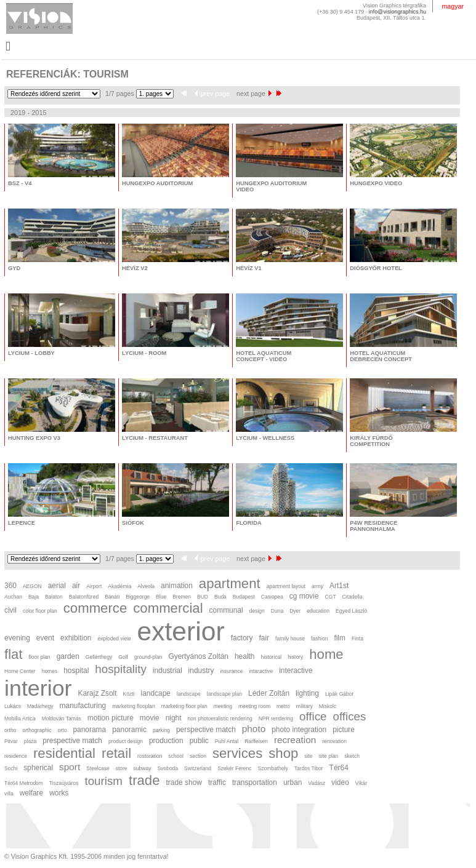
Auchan (13, 597)
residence (16, 756)
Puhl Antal (227, 741)
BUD (203, 597)
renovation (334, 741)
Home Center (20, 671)
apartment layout (286, 586)
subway (143, 768)
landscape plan (224, 694)
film (340, 638)
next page (254, 94)
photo (254, 729)
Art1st (339, 586)
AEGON (32, 586)
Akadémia (119, 586)
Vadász (317, 783)
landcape (155, 693)
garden (68, 656)
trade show (184, 782)
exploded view (114, 639)
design (257, 611)
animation (177, 586)
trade (144, 780)
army (317, 586)
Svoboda (167, 768)
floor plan (40, 657)
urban (293, 782)
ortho (10, 730)
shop (283, 753)
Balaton (54, 597)
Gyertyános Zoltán (198, 656)
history (295, 657)
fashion (319, 639)
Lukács (13, 706)
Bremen (182, 597)
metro (283, 706)
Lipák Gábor (339, 694)
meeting (223, 706)
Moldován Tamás (62, 719)
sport (70, 767)
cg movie (304, 596)
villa (9, 794)
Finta (357, 639)
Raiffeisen (256, 741)
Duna (277, 611)
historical (272, 657)
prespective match (72, 741)
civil (10, 610)
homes (50, 671)
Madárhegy (40, 706)
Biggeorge (138, 597)
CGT (331, 597)
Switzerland (198, 768)
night (174, 718)
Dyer (295, 611)
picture (344, 730)
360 (10, 586)
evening (17, 638)
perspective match (206, 730)
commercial (168, 608)
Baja (34, 597)
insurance (231, 671)
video (340, 782)
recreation (295, 740)
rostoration (150, 756)
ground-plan (148, 657)
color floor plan (40, 611)
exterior (180, 631)
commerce (95, 608)
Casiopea (272, 597)
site (308, 756)
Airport (94, 586)
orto (63, 730)
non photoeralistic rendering (220, 719)
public (199, 741)
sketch (352, 756)
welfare (31, 793)
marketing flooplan (134, 706)
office (313, 716)
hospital (76, 671)
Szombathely (273, 768)
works (59, 793)
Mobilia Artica (20, 719)
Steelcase (98, 768)
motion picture (111, 718)
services (237, 753)
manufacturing (83, 706)
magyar (453, 6)
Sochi (11, 768)
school (176, 756)
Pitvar (11, 741)
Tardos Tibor (309, 768)
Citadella (353, 597)
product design (126, 741)
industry (201, 671)
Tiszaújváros (64, 783)
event (45, 638)
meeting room (254, 706)
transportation (255, 782)
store (122, 768)
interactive (296, 671)
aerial (57, 586)
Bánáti (112, 597)
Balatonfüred (84, 597)
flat (14, 654)
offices (350, 716)
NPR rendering (276, 719)
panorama (89, 730)
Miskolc (328, 706)
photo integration (299, 730)
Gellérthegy (99, 657)
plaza (30, 741)
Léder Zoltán (269, 693)
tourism (103, 781)
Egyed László (351, 611)
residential (64, 753)
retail (116, 753)
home (326, 654)
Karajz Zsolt (98, 693)
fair (264, 638)
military (305, 706)
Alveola (146, 586)
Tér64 (339, 768)
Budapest (244, 597)
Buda (220, 597)
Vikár (361, 783)
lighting (307, 693)
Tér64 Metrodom (24, 783)
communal (226, 610)
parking (161, 730)
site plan (329, 756)
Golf (123, 657)
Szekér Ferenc (234, 768)
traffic (217, 782)
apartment (230, 583)
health (245, 656)
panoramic (129, 730)
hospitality (120, 669)
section (198, 756)
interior (38, 688)
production (166, 741)
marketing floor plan (184, 706)
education (318, 611)
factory (242, 638)
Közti (129, 694)
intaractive (261, 671)
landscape (189, 694)
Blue (161, 597)
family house (290, 639)
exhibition (76, 638)
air (76, 586)
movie (150, 718)
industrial (167, 671)
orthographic (37, 730)
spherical (38, 768)
